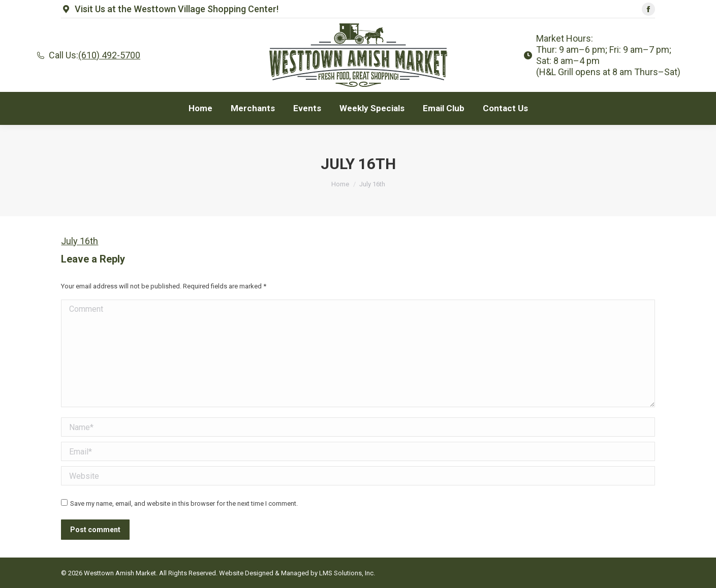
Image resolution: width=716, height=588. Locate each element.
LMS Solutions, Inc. (347, 573)
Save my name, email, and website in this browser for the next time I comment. (184, 503)
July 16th (80, 241)
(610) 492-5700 (109, 55)
